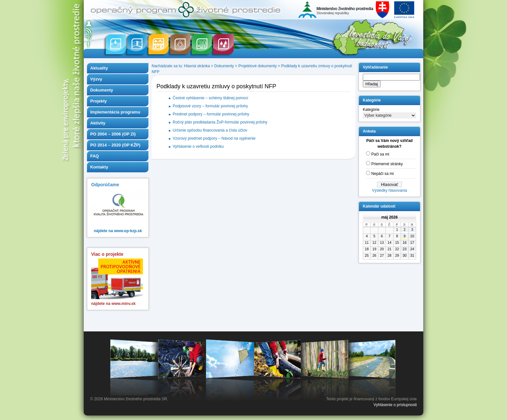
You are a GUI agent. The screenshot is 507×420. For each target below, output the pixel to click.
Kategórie (371, 110)
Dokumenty (102, 90)
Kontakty (99, 167)
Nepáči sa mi (382, 174)
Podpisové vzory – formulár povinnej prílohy (210, 106)
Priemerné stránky (387, 164)
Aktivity (98, 123)
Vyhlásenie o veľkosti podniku (198, 146)
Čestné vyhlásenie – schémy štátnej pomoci (210, 98)
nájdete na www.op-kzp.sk (118, 231)
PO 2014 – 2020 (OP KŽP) (115, 145)
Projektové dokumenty (258, 66)
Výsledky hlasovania (389, 190)
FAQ (95, 156)
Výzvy (96, 79)
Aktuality (99, 68)
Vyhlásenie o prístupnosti (395, 405)
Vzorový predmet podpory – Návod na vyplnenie (214, 138)
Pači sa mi (380, 154)
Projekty (98, 101)
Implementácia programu (115, 112)
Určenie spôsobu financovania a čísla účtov (210, 130)
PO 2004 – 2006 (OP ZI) (113, 134)
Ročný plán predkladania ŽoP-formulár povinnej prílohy (220, 122)
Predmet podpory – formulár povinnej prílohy (211, 114)
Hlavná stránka (197, 66)
